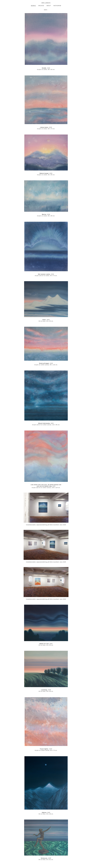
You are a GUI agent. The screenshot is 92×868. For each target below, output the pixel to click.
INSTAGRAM (57, 6)
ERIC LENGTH (46, 3)
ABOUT (49, 6)
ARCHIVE (41, 6)
